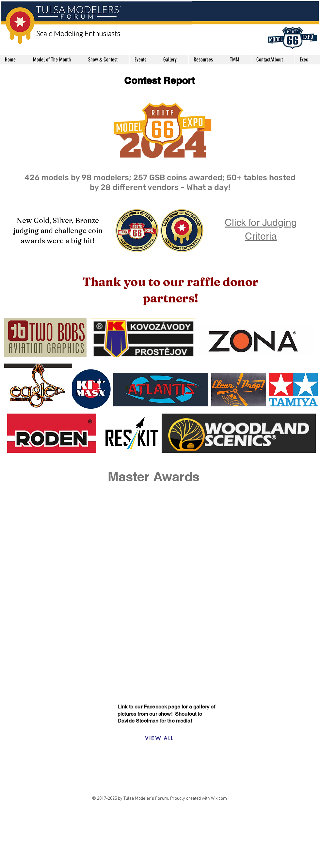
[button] (106, 60)
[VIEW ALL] (159, 738)
